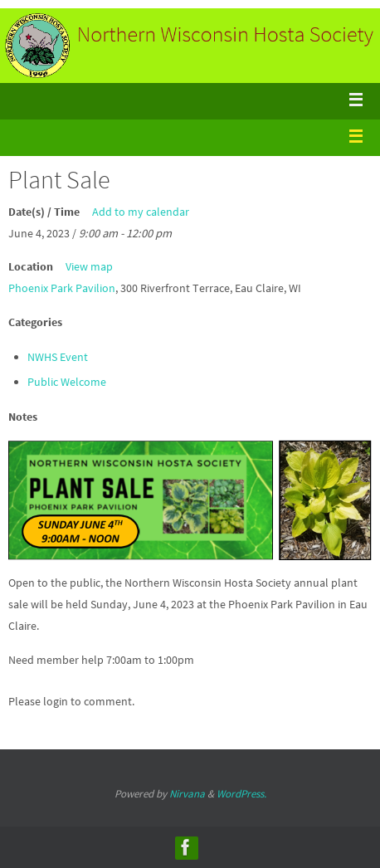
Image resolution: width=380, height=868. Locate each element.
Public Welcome (67, 382)
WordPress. (241, 794)
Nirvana (187, 794)
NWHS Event (58, 357)
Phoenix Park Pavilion (62, 288)
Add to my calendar (141, 212)
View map (89, 266)
